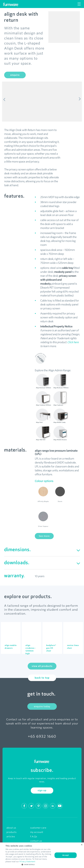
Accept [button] (66, 855)
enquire (15, 75)
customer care (38, 828)
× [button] (82, 845)
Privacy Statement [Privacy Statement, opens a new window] (27, 862)
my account (37, 832)
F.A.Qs (34, 837)
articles (11, 837)
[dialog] (42, 855)
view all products (42, 666)
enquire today (42, 706)
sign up (42, 790)
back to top (42, 678)
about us (11, 828)
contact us (36, 841)
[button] (29, 865)
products (11, 832)
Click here (73, 342)
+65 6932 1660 (42, 736)
